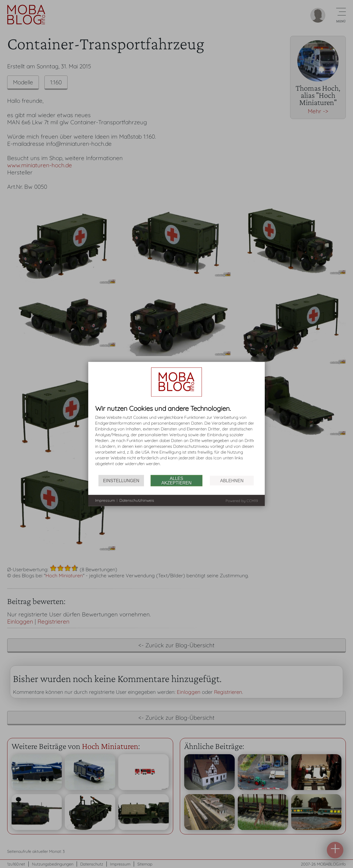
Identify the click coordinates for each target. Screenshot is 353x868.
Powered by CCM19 (242, 501)
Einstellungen (121, 480)
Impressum (105, 500)
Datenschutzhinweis (137, 500)
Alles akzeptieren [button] (176, 480)
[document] (176, 440)
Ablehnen (232, 480)
